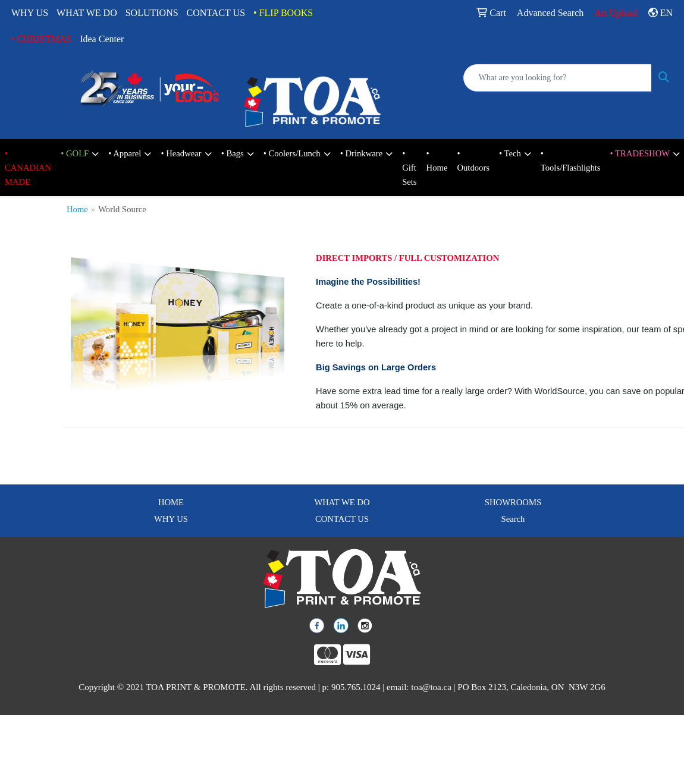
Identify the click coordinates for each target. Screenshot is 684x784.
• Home (437, 160)
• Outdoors (473, 160)
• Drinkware (361, 153)
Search (513, 519)
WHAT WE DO (87, 13)
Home (77, 209)
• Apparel (125, 153)
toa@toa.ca (431, 687)
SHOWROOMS (513, 502)
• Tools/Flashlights (571, 160)
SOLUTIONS (152, 13)
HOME (171, 502)
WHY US (30, 13)
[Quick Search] (558, 78)
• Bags (233, 153)
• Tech (510, 153)
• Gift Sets (409, 168)
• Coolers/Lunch (292, 153)
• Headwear (181, 153)
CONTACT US (216, 13)
